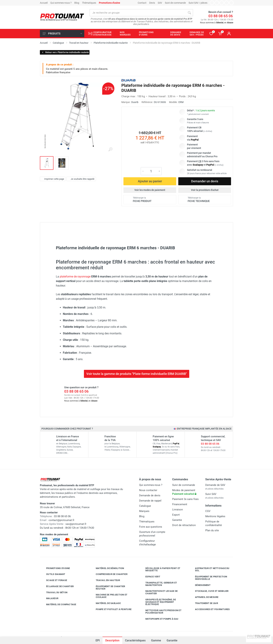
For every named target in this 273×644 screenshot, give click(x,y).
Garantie (172, 640)
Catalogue (145, 506)
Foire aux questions (151, 527)
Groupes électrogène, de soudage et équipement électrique (158, 602)
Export (176, 515)
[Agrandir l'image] (110, 149)
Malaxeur (50, 598)
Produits (62, 34)
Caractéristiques (135, 640)
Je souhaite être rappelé (81, 179)
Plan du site (212, 530)
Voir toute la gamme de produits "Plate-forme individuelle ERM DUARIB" (137, 374)
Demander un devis (205, 181)
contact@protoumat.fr (61, 520)
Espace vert (150, 577)
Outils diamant (53, 574)
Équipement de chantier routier (108, 588)
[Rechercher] (189, 13)
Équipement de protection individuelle (208, 578)
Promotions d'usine (55, 568)
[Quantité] (151, 171)
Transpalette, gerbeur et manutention (159, 584)
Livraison (178, 510)
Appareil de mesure (204, 597)
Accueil (44, 3)
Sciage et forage (54, 580)
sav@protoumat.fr (76, 524)
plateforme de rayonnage (75, 277)
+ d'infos (208, 131)
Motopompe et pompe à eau (159, 619)
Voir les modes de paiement (150, 190)
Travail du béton (54, 592)
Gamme (156, 640)
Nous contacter (148, 490)
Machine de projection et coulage (109, 596)
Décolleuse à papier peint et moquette (160, 569)
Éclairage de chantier (57, 586)
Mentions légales (215, 516)
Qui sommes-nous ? (61, 3)
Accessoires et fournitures (210, 609)
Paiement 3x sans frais (185, 499)
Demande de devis (150, 495)
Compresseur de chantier (109, 574)
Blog (77, 3)
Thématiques (89, 3)
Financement (180, 504)
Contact (142, 3)
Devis (152, 3)
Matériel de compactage (59, 605)
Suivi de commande (175, 3)
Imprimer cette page (52, 179)
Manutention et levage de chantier (159, 592)
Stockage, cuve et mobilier (209, 591)
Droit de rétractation (184, 525)
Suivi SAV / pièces (198, 3)
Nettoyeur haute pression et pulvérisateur (161, 612)
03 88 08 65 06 (221, 16)
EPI (98, 640)
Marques (144, 511)
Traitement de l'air (204, 603)
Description (112, 640)
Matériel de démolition (107, 568)
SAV (160, 3)
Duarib (135, 102)
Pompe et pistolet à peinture (111, 609)
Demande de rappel (150, 501)
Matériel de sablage (106, 603)
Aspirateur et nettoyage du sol (210, 569)
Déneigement (200, 585)
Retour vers (65, 52)
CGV (208, 511)
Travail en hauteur (105, 580)
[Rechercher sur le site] (138, 13)
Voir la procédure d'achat (205, 190)
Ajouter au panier (150, 181)
